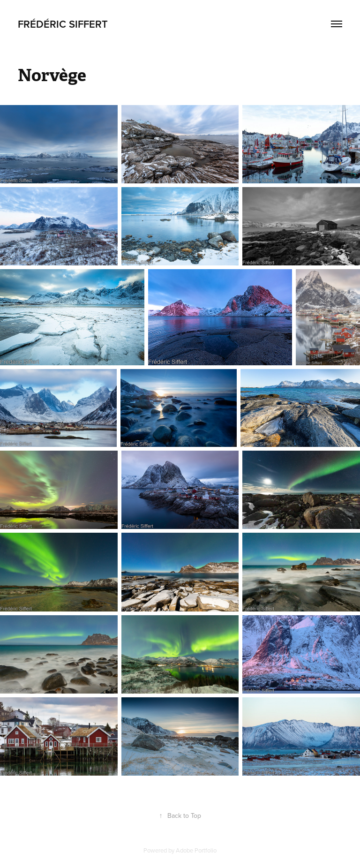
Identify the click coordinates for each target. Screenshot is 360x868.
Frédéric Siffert (63, 24)
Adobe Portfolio (196, 850)
